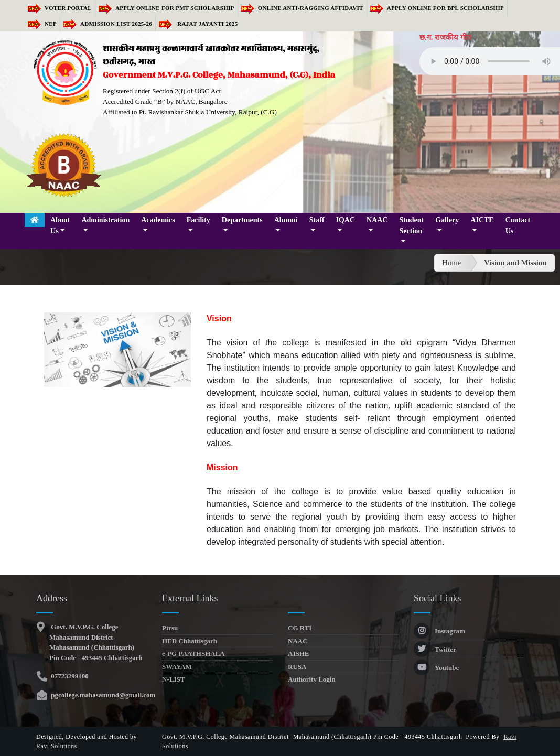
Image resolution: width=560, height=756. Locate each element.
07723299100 (69, 676)
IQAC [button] (346, 220)
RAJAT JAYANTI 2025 (198, 24)
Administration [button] (105, 220)
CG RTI (300, 628)
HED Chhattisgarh (190, 641)
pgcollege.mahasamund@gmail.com (102, 695)
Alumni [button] (286, 220)
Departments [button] (242, 220)
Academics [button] (158, 220)
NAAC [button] (377, 220)
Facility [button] (198, 220)
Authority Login (312, 679)
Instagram (439, 631)
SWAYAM (177, 667)
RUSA (297, 667)
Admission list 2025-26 (108, 24)
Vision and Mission (515, 263)
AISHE (298, 654)
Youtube (436, 668)
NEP (42, 24)
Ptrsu (170, 628)
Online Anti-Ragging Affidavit (302, 8)
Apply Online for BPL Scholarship (437, 8)
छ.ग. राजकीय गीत (445, 37)
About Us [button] (60, 225)
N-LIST (173, 679)
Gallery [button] (447, 220)
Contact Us (518, 225)
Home (451, 263)
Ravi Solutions (57, 746)
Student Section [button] (412, 225)
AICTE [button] (482, 220)
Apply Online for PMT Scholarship (166, 8)
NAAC (298, 641)
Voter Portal (60, 8)
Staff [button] (317, 220)
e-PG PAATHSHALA (193, 654)
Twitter (435, 649)
